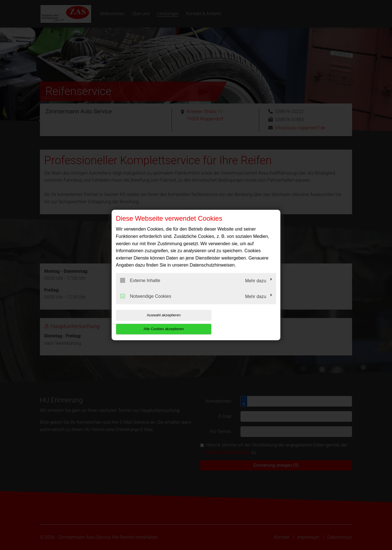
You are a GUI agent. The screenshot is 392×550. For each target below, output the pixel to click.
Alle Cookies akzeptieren (240, 322)
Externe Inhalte (140, 287)
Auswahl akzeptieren (152, 322)
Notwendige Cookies (146, 303)
